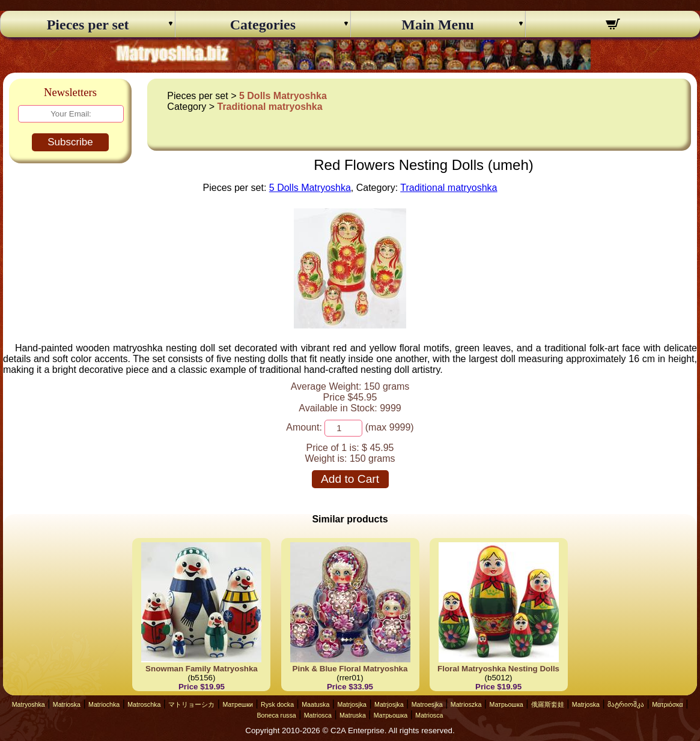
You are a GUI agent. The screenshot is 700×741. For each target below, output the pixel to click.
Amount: (304, 427)
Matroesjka (427, 704)
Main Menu (438, 25)
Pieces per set (88, 25)
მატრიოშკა (626, 704)
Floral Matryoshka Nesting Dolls (498, 669)
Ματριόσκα (668, 704)
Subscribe (70, 142)
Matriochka (104, 704)
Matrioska (67, 704)
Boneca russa (277, 715)
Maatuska (315, 704)
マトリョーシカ (191, 704)
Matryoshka (29, 704)
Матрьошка (506, 704)
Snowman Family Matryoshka (202, 669)
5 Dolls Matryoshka (283, 96)
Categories (263, 25)
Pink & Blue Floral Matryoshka (350, 669)
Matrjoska (586, 704)
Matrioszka (466, 704)
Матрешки (238, 704)
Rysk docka (277, 704)
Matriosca (318, 715)
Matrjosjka (352, 704)
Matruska (353, 715)
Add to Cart (350, 479)
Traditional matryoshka (269, 107)
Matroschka (144, 704)
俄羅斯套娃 (548, 704)
